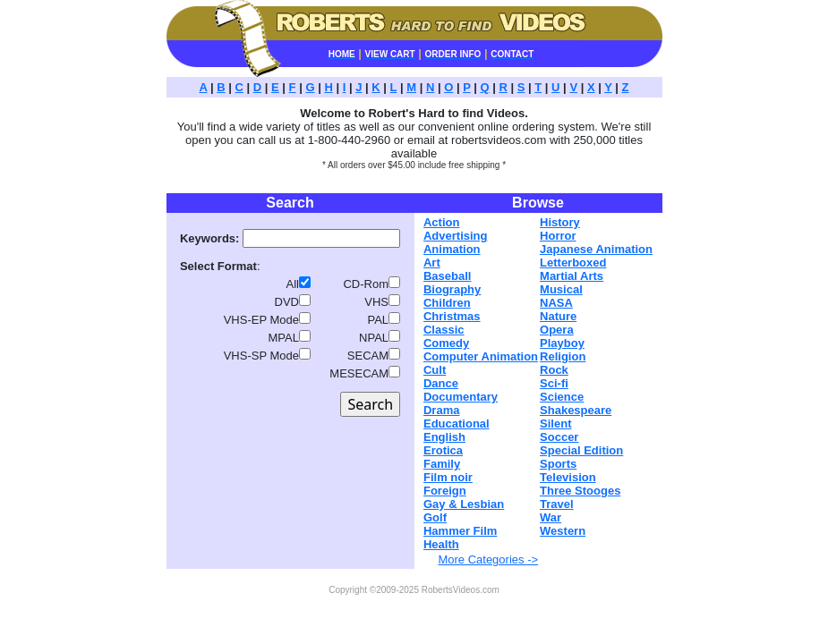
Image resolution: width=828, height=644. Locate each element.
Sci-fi (554, 383)
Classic (444, 330)
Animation (452, 249)
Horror (558, 236)
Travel (557, 504)
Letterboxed (573, 263)
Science (562, 397)
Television (568, 477)
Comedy (446, 343)
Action (441, 222)
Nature (558, 316)
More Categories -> (488, 559)
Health (441, 544)
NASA (556, 303)
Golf (435, 517)
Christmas (452, 316)
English (444, 437)
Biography (452, 289)
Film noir (448, 477)
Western (563, 531)
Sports (558, 464)
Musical (561, 289)
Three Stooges (580, 491)
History (560, 222)
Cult (435, 370)
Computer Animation (481, 356)
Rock (554, 370)
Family (442, 464)
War (551, 517)
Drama (441, 410)
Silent (555, 424)
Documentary (461, 397)
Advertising (456, 236)
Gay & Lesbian (464, 504)
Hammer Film (460, 531)
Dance (441, 383)
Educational (457, 424)
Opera (557, 330)
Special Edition (581, 450)
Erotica (443, 450)
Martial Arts (572, 276)
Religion (563, 356)
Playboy (562, 343)
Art (432, 263)
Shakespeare (576, 410)
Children (447, 303)
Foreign (445, 491)
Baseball (447, 276)
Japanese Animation (596, 249)
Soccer (559, 437)
